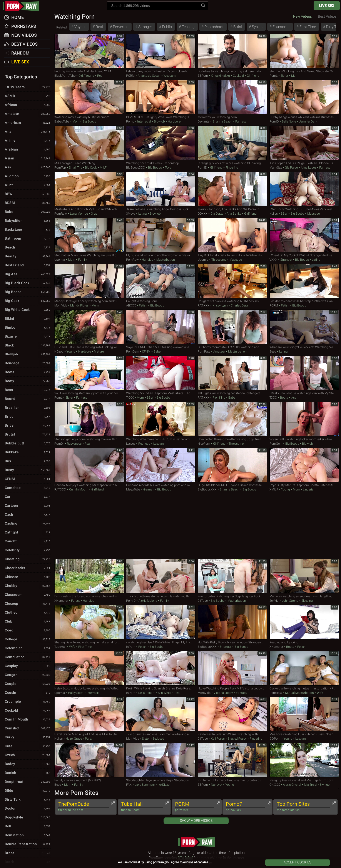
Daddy (28, 764)
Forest (75, 601)
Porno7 (245, 807)
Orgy (94, 214)
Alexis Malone (148, 601)
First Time (307, 27)
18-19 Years (28, 87)
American (28, 123)
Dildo (28, 791)
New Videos (303, 16)
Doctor (28, 809)
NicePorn (204, 444)
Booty (284, 398)
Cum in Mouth (79, 489)
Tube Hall (142, 807)
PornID (274, 121)
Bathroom (28, 239)
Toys (168, 167)
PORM (130, 76)
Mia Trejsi (310, 785)
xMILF (274, 489)
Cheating (28, 559)
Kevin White (163, 693)
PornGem (133, 351)
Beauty (28, 257)
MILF (103, 167)
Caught (28, 542)
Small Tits (75, 167)
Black (28, 346)
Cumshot (28, 729)
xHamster (61, 601)
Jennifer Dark (308, 121)
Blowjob (159, 121)
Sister (284, 76)
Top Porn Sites (303, 807)
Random (20, 53)
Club (28, 622)
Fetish (143, 305)
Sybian (257, 27)
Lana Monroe (79, 214)
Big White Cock (28, 310)
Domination (28, 835)
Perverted (120, 27)
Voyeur (80, 27)
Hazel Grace (74, 739)
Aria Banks (234, 214)
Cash (28, 515)
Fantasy (241, 121)
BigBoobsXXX (136, 167)
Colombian (28, 648)
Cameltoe (28, 488)
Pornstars (24, 26)
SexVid (274, 601)
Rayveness (74, 444)
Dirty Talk (28, 800)
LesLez (131, 444)
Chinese (28, 577)
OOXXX (203, 214)
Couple (28, 684)
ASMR (28, 96)
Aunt (28, 185)
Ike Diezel (164, 785)
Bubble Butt (28, 444)
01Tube (203, 601)
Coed (28, 631)
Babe (157, 351)
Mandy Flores (79, 305)
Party (88, 739)
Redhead (144, 444)
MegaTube (133, 489)
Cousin (28, 693)
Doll (28, 827)
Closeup (28, 604)
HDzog (59, 351)
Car (28, 497)
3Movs (131, 214)
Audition (28, 176)
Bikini (237, 27)
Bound (28, 399)
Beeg (273, 351)
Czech (28, 755)
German (149, 489)
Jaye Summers (145, 785)
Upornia (60, 260)
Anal (28, 132)
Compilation (28, 657)
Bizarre (28, 337)
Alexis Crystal (292, 785)
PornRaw (61, 214)
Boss (28, 390)
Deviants (204, 121)
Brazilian (28, 408)
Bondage (28, 363)
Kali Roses (218, 739)
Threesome (219, 260)
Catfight (28, 533)
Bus (28, 461)
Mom (294, 76)
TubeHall (60, 647)
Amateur (219, 351)
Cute (28, 746)
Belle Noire (289, 121)
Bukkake (28, 452)
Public (166, 27)
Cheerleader (28, 568)
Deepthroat (28, 782)
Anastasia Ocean (149, 76)
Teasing (188, 27)
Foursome (281, 27)
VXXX (273, 260)
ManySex (276, 167)
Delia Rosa (145, 693)
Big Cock (91, 167)
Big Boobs (89, 121)
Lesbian (158, 444)
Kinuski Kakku (220, 76)
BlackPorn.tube (65, 76)
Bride (28, 417)
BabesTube (62, 121)
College (28, 639)
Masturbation (165, 260)
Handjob (148, 260)
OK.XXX (275, 785)
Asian (28, 159)
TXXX (130, 398)
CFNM (146, 351)
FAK (129, 785)
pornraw (23, 6)
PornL (273, 76)
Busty (28, 470)
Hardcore (174, 121)
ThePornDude (84, 807)
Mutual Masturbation (299, 693)
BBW (284, 214)
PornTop (60, 167)
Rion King (219, 398)
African (28, 105)
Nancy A (217, 785)
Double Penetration (28, 844)
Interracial (144, 121)
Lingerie (308, 489)
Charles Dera (239, 305)
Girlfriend (253, 76)
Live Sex (327, 6)
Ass (293, 398)
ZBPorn (203, 76)
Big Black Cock (28, 283)
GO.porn (275, 739)
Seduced (158, 739)
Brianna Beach (222, 121)
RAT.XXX (204, 305)
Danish (28, 773)
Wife (72, 647)
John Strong (290, 601)
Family (82, 260)
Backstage (28, 230)
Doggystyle (28, 818)
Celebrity (28, 550)
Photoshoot (213, 27)
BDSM (28, 203)
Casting (28, 524)
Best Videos (24, 44)
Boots (290, 647)
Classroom (28, 595)
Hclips (274, 214)
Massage (313, 214)
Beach (28, 248)
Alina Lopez (308, 167)
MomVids (61, 305)
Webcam (169, 76)
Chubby (28, 586)
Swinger (325, 785)
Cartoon (28, 506)
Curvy (28, 737)
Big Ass (28, 274)
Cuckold (238, 76)
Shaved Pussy (237, 739)
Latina (143, 214)
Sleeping (307, 601)
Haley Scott (76, 693)
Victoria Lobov (223, 693)
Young (71, 351)
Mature (99, 351)
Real (99, 27)
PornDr (59, 444)
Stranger (145, 27)
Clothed (28, 613)
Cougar (28, 675)
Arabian (28, 150)
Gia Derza (217, 214)
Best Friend (28, 265)
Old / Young (86, 76)
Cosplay (28, 666)
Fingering (232, 167)
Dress (28, 853)
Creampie (28, 702)
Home (18, 17)
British (28, 426)
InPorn (131, 647)
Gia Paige (291, 167)
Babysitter (28, 221)
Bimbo (28, 328)
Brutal (28, 435)
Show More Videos (196, 821)
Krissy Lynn (220, 305)
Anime (28, 141)
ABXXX (131, 305)
